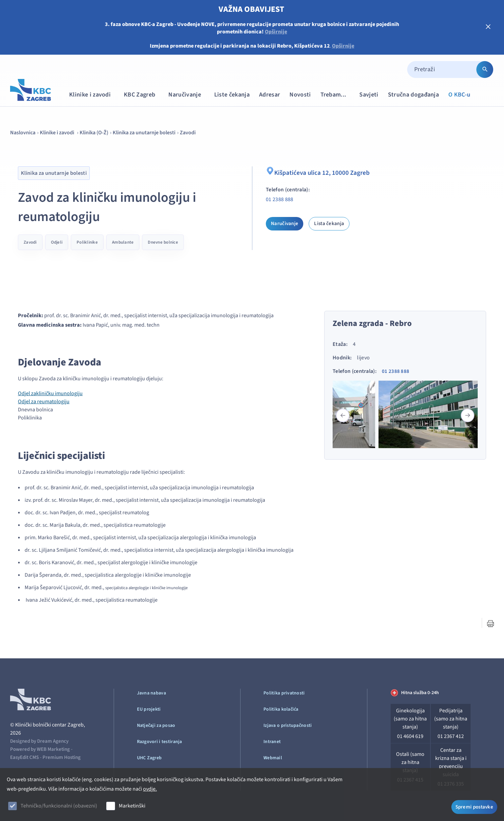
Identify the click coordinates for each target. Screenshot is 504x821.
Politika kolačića (281, 709)
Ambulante (123, 242)
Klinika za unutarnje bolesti (144, 133)
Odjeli (57, 242)
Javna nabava (151, 693)
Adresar (270, 95)
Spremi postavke (474, 807)
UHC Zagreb (149, 758)
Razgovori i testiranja (160, 742)
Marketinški (132, 806)
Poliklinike (87, 242)
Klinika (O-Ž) (94, 133)
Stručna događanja (413, 95)
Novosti (300, 95)
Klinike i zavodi (93, 95)
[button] (468, 415)
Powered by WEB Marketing (40, 749)
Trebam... (337, 95)
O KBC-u (459, 95)
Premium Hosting (62, 757)
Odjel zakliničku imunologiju (50, 393)
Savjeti (369, 95)
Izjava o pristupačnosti (288, 726)
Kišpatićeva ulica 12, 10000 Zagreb (319, 172)
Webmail (273, 758)
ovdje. (150, 789)
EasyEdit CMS (24, 757)
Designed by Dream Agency (39, 741)
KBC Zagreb (143, 95)
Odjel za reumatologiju (44, 402)
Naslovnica (23, 133)
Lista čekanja (329, 224)
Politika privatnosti (284, 693)
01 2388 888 (280, 199)
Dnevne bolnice (163, 242)
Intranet (272, 742)
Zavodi (188, 133)
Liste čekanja (232, 95)
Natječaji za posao (156, 726)
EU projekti (149, 709)
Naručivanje (188, 95)
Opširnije (276, 32)
